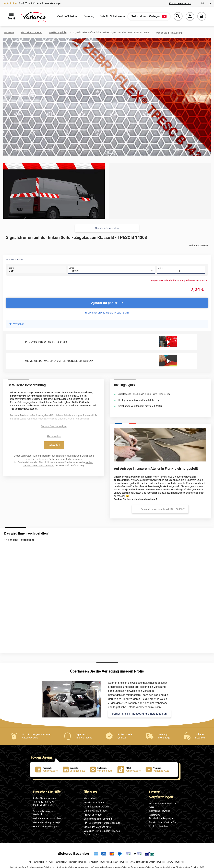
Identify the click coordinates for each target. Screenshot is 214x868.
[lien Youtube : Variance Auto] (159, 769)
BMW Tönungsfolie (177, 862)
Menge (161, 268)
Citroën (152, 862)
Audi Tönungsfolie (57, 862)
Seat (133, 862)
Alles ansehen (54, 436)
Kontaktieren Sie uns (180, 3)
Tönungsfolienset (39, 862)
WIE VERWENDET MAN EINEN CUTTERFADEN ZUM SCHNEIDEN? (59, 361)
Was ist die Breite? (14, 260)
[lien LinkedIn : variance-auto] (76, 769)
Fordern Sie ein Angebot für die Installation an (139, 714)
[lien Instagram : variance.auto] (104, 769)
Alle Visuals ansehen (107, 228)
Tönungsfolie (84, 862)
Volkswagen (72, 862)
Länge (72, 268)
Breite (12, 268)
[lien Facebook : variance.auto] (49, 769)
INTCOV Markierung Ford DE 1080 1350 (46, 342)
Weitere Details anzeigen (54, 426)
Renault (115, 862)
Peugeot (94, 862)
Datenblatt (54, 445)
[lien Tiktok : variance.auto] (130, 769)
